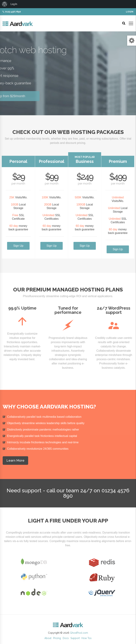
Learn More (15, 460)
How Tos (87, 638)
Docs (66, 638)
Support (75, 638)
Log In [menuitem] (14, 4)
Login (130, 12)
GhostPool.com (79, 633)
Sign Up (18, 246)
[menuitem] (5, 4)
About (48, 638)
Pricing (57, 638)
